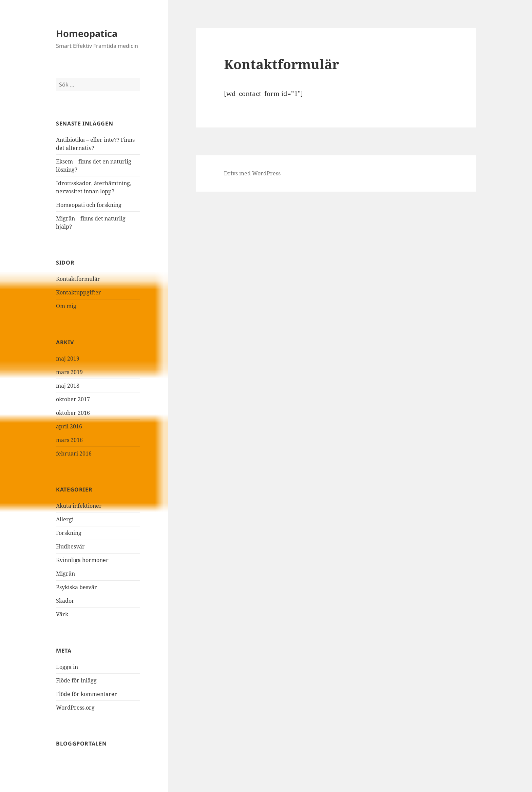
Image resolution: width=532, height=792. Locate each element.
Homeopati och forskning (89, 205)
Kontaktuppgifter (79, 292)
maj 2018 (68, 386)
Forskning (69, 533)
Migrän (65, 574)
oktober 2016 (73, 413)
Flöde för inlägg (76, 680)
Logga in (67, 667)
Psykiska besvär (77, 587)
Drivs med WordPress (252, 173)
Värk (62, 614)
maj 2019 (68, 359)
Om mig (66, 306)
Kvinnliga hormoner (82, 560)
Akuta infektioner (79, 506)
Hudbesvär (70, 546)
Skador (65, 601)
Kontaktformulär (78, 279)
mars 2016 (69, 440)
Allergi (65, 519)
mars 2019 (69, 372)
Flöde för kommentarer (87, 694)
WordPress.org (75, 708)
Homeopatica (87, 33)
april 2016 (69, 426)
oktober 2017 (73, 399)
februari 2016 (74, 453)
